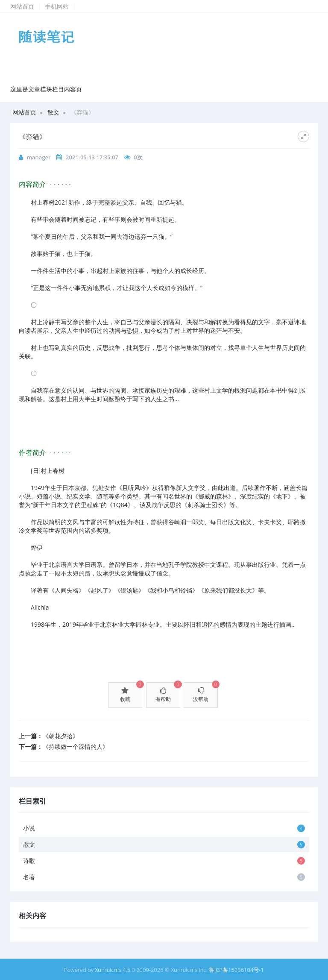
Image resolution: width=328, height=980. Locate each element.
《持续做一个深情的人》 (76, 747)
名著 (164, 877)
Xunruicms (108, 970)
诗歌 (164, 861)
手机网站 (57, 6)
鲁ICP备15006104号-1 (236, 970)
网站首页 (22, 6)
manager (39, 157)
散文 (53, 112)
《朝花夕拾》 (61, 736)
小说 (164, 828)
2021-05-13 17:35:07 (92, 157)
